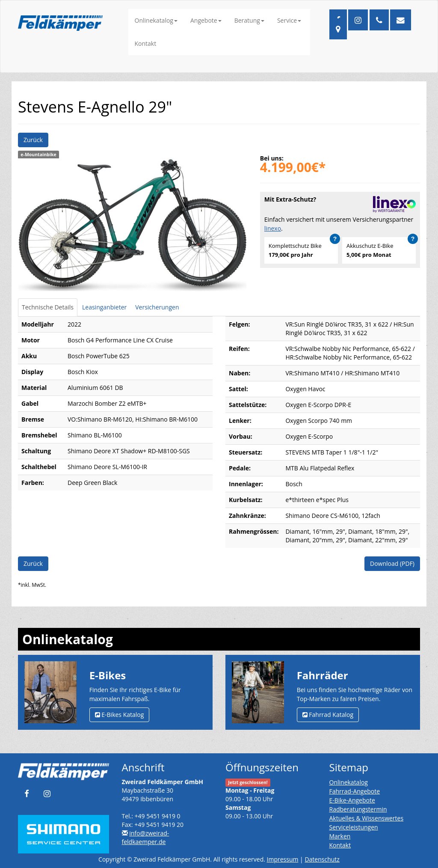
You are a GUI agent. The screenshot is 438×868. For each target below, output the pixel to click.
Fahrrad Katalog (328, 715)
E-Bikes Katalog (120, 715)
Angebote (206, 20)
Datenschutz (322, 859)
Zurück (33, 140)
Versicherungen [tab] (157, 307)
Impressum (283, 859)
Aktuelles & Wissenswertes (367, 818)
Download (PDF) (392, 563)
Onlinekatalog (156, 20)
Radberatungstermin (358, 809)
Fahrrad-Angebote (355, 791)
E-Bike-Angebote (352, 800)
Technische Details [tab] (48, 307)
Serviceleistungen (354, 827)
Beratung (249, 20)
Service (289, 20)
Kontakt (146, 43)
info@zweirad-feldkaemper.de (146, 837)
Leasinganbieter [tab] (104, 307)
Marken (340, 836)
